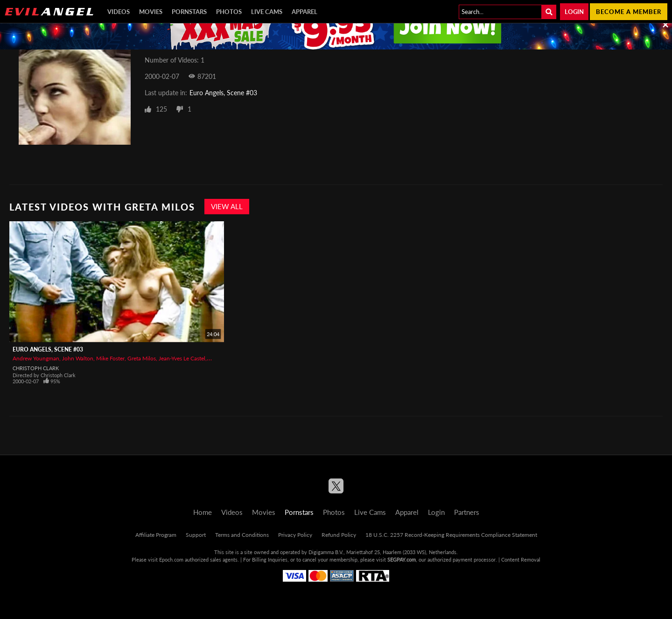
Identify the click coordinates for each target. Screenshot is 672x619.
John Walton (78, 358)
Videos (119, 12)
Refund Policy (339, 535)
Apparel (304, 12)
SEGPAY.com (402, 559)
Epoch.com (171, 559)
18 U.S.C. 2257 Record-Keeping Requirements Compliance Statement (451, 535)
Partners (467, 512)
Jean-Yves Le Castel (182, 358)
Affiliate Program (156, 535)
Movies (151, 12)
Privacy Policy (295, 535)
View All (227, 206)
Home (203, 512)
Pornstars (189, 12)
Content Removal (521, 559)
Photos (229, 12)
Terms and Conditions (242, 535)
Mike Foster (110, 358)
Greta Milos (142, 358)
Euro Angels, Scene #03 (223, 93)
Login (574, 12)
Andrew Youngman (36, 358)
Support (196, 535)
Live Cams (267, 12)
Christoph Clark (36, 368)
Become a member (629, 12)
